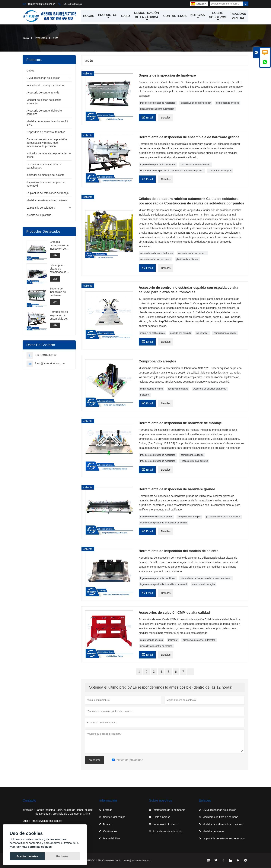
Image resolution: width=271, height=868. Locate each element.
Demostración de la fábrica (147, 16)
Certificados (110, 832)
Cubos (30, 71)
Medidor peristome (213, 832)
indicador (173, 640)
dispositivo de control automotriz (199, 640)
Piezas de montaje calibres (194, 461)
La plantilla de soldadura (41, 208)
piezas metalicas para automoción (223, 517)
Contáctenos (175, 16)
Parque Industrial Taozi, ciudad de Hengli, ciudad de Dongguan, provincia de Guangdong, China (64, 812)
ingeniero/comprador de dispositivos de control (164, 523)
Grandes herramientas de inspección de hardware (59, 246)
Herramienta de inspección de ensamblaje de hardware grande (172, 171)
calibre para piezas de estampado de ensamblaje (58, 269)
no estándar (202, 333)
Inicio (26, 38)
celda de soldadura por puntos (155, 260)
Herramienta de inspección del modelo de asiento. (206, 579)
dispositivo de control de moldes (156, 646)
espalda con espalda (180, 333)
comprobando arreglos (228, 103)
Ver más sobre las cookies (34, 847)
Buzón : (27, 821)
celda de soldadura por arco (192, 254)
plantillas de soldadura (187, 260)
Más (55, 256)
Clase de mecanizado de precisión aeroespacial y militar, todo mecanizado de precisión (47, 143)
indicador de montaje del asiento (46, 175)
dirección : (29, 810)
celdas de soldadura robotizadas (156, 254)
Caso (126, 16)
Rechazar (63, 856)
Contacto (29, 801)
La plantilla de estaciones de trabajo (48, 193)
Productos (108, 16)
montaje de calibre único (152, 333)
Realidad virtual (239, 16)
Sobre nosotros (218, 16)
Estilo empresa (162, 817)
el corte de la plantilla (39, 215)
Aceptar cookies (27, 856)
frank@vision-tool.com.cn (41, 4)
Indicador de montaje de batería (45, 85)
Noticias (198, 16)
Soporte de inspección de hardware (58, 292)
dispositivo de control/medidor (196, 103)
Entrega (108, 810)
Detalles (166, 118)
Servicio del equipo (114, 817)
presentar (94, 760)
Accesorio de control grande (43, 93)
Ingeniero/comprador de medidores (158, 103)
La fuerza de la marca (166, 824)
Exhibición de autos (178, 389)
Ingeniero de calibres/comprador (156, 517)
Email (147, 117)
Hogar (89, 16)
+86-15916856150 (72, 4)
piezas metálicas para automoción (157, 109)
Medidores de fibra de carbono (220, 817)
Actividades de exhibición (168, 832)
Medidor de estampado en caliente (47, 200)
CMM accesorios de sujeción (43, 78)
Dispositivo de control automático (46, 132)
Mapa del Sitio (112, 839)
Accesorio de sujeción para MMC (210, 389)
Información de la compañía (169, 810)
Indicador (145, 395)
